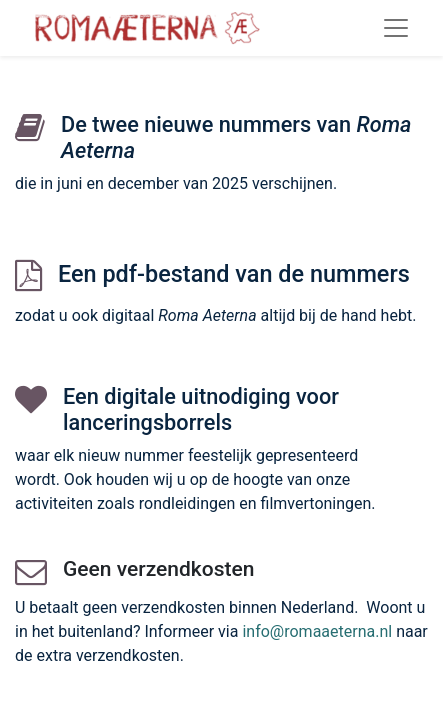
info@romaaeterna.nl (317, 631)
